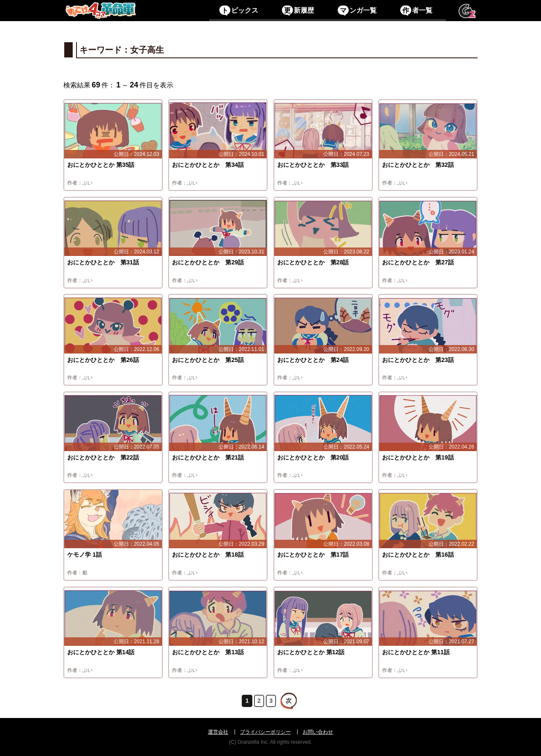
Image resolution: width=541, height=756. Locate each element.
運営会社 (218, 732)
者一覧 (416, 10)
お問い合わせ (318, 732)
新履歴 (298, 10)
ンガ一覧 (357, 10)
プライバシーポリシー (265, 732)
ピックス (239, 10)
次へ (288, 701)
